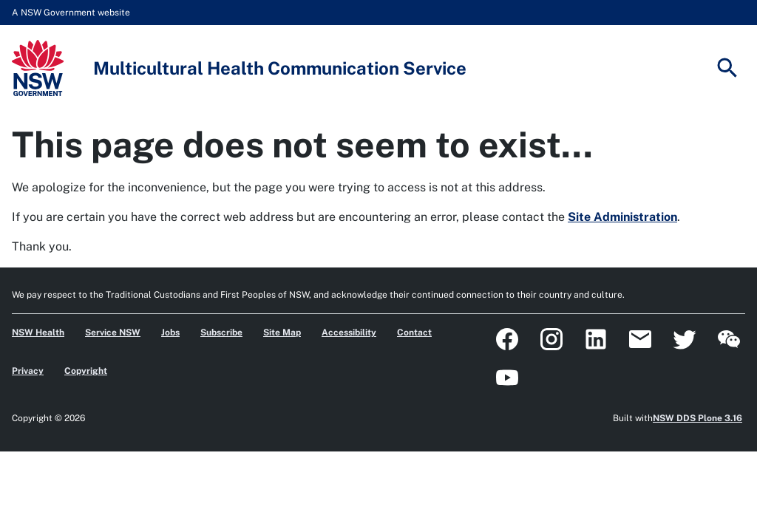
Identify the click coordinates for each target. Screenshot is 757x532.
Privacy (28, 371)
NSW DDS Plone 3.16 (697, 418)
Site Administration (622, 217)
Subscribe (221, 332)
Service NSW (113, 332)
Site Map (282, 332)
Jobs (170, 332)
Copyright (86, 371)
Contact (414, 332)
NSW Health (38, 332)
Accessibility (349, 332)
